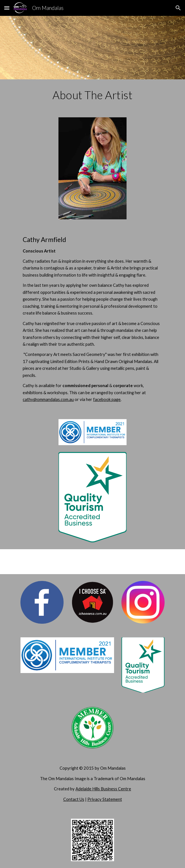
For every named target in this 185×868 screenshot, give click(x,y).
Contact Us (74, 799)
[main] (92, 95)
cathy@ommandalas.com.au (48, 399)
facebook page (107, 399)
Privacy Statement (105, 799)
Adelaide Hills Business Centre (103, 789)
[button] (7, 8)
